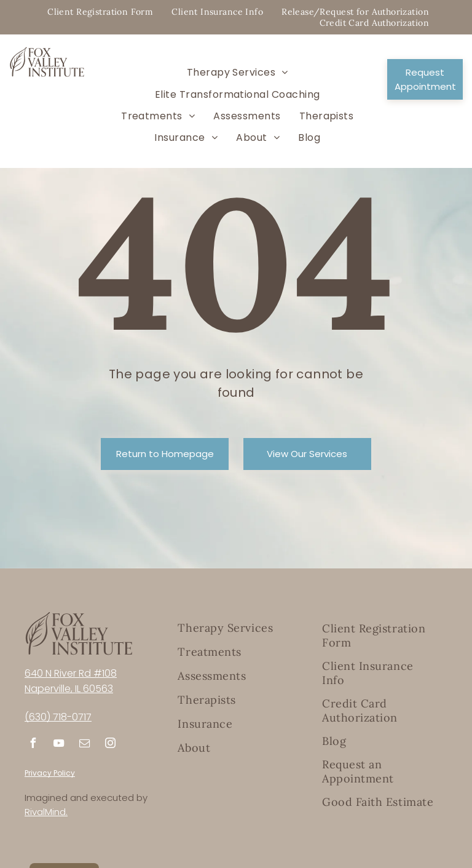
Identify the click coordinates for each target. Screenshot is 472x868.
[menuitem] (100, 12)
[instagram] (110, 745)
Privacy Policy (50, 773)
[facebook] (33, 745)
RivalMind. (46, 812)
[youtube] (58, 745)
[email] (84, 745)
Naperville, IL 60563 (69, 689)
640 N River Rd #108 (71, 673)
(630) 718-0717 (58, 717)
